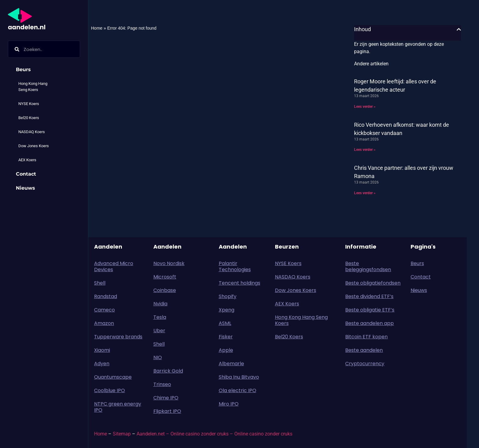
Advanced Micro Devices (114, 266)
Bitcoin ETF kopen (366, 337)
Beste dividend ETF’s (369, 296)
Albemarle (231, 364)
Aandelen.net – (153, 434)
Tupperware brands (118, 337)
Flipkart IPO (167, 411)
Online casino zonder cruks (263, 434)
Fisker (226, 337)
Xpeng (227, 310)
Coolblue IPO (110, 390)
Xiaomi (102, 350)
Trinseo (162, 384)
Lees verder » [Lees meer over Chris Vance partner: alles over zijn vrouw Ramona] (365, 193)
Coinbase (165, 290)
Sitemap (122, 434)
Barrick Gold (168, 371)
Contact (26, 174)
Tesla (160, 317)
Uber (159, 331)
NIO (158, 357)
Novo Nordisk (169, 263)
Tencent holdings (239, 283)
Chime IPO (166, 398)
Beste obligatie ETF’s (370, 310)
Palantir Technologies (235, 266)
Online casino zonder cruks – (202, 434)
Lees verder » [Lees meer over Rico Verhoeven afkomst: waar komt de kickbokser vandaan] (365, 150)
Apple (226, 350)
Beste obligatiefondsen (373, 283)
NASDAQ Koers (32, 132)
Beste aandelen (364, 350)
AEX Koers (27, 160)
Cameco (104, 310)
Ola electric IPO (238, 390)
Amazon (104, 323)
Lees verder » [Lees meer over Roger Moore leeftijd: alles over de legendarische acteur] (365, 107)
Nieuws (26, 188)
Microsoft (165, 277)
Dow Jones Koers (34, 146)
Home (97, 28)
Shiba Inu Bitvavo (239, 377)
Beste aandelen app (369, 323)
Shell (100, 283)
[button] (459, 29)
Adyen (102, 364)
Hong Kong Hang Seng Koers (33, 87)
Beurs (25, 70)
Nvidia (160, 304)
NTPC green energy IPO (118, 407)
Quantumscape (113, 377)
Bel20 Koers (29, 118)
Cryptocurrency (365, 364)
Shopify (228, 296)
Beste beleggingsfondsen (368, 266)
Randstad (106, 296)
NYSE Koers (29, 104)
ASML (225, 323)
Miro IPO (229, 404)
